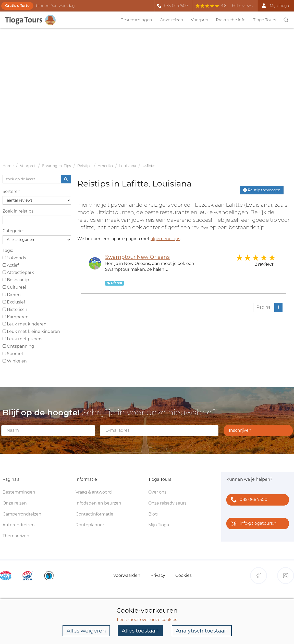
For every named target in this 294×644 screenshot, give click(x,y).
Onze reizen (171, 20)
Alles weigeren (86, 631)
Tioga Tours (265, 20)
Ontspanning (18, 346)
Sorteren (11, 191)
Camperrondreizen (22, 514)
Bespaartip (16, 280)
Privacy (158, 575)
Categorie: (13, 231)
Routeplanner (90, 525)
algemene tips (165, 239)
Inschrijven (240, 430)
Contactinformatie (94, 514)
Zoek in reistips (18, 211)
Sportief (13, 354)
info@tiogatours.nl (253, 524)
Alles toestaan (140, 631)
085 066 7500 (248, 500)
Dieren (12, 295)
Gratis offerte (17, 6)
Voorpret (200, 20)
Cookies (183, 575)
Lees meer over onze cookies (147, 619)
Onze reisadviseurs (167, 503)
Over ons (157, 492)
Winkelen (15, 361)
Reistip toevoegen (262, 190)
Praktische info (231, 20)
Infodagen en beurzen (98, 503)
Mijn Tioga (159, 525)
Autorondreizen (19, 525)
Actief (11, 265)
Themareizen (16, 536)
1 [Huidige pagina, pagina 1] (278, 307)
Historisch (15, 309)
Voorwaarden (127, 575)
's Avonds (14, 258)
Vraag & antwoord (94, 492)
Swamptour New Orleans (137, 257)
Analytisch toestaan (202, 631)
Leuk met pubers (22, 339)
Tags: (8, 250)
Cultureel (14, 287)
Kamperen (16, 317)
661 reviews (242, 6)
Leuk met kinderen (24, 324)
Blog (153, 514)
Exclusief (14, 302)
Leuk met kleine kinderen (31, 331)
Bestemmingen (136, 20)
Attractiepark (18, 272)
